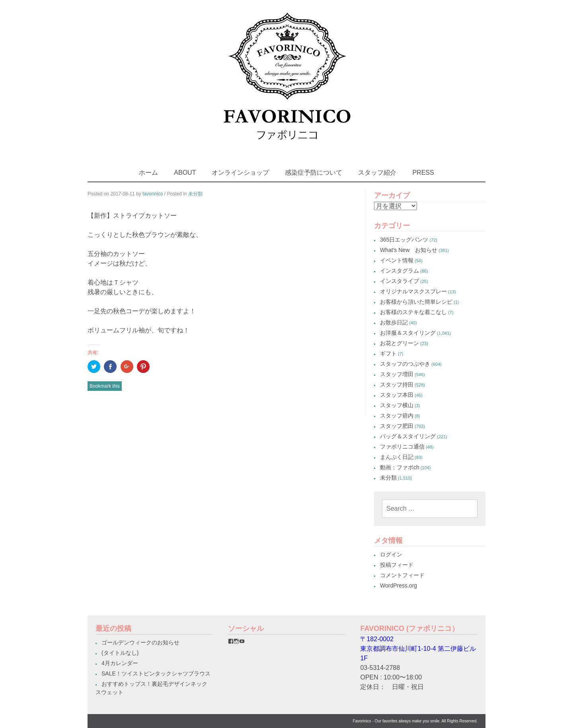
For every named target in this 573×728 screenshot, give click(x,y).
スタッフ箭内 (397, 416)
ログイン (391, 554)
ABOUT (185, 173)
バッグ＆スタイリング (408, 436)
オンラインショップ (240, 173)
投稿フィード (397, 565)
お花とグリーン (400, 343)
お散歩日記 (394, 322)
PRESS (423, 173)
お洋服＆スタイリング (408, 333)
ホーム (148, 173)
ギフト (388, 353)
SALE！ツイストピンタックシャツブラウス (156, 673)
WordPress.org (399, 586)
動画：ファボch (400, 467)
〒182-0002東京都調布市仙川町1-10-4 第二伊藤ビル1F (418, 649)
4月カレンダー (120, 663)
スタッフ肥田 (397, 426)
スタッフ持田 (397, 384)
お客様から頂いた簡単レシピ (416, 302)
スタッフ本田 (397, 395)
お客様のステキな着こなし (413, 312)
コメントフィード (402, 575)
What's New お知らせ (409, 250)
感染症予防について (314, 173)
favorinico (153, 194)
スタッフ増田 (397, 374)
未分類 (195, 194)
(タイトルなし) (120, 653)
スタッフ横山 (397, 405)
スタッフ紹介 (377, 173)
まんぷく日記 (397, 457)
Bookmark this (105, 386)
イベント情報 (397, 260)
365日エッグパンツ (404, 240)
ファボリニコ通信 (402, 447)
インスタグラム (400, 271)
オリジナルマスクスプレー (413, 291)
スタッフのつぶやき (405, 364)
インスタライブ (400, 281)
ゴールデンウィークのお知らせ (140, 642)
